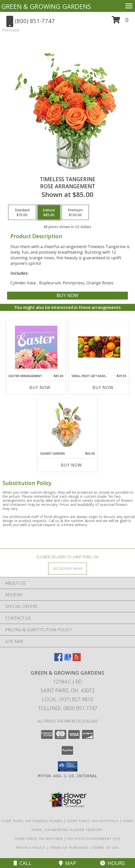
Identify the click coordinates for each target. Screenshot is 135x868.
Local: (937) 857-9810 (68, 699)
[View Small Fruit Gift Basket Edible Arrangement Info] (99, 347)
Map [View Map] (68, 863)
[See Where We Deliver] (68, 568)
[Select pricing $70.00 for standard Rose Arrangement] (22, 212)
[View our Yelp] (77, 660)
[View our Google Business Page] (68, 660)
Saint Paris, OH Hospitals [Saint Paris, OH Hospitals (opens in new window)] (93, 821)
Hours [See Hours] (112, 863)
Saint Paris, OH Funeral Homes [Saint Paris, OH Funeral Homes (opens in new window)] (32, 821)
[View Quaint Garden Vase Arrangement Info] (68, 424)
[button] (120, 22)
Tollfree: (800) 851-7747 (68, 708)
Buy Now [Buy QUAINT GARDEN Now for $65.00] (71, 465)
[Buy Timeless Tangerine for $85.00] (68, 296)
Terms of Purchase (69, 847)
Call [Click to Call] (23, 863)
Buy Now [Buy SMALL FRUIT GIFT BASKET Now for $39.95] (103, 387)
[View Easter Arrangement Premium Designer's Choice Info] (36, 347)
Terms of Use (106, 847)
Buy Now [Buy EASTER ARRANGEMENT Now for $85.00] (40, 387)
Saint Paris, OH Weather (39, 839)
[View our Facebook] (58, 660)
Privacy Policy (31, 847)
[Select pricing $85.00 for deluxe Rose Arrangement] (49, 212)
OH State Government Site (94, 839)
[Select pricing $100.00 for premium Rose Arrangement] (75, 212)
